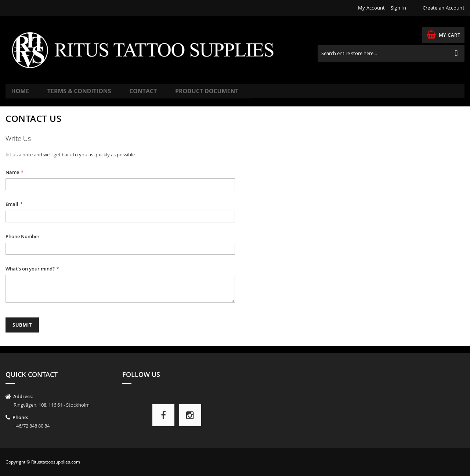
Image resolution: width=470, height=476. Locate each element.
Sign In (398, 8)
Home (21, 94)
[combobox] (391, 53)
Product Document (186, 94)
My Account (372, 8)
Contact (130, 94)
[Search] (456, 53)
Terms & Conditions (73, 94)
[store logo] (148, 50)
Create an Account (444, 8)
